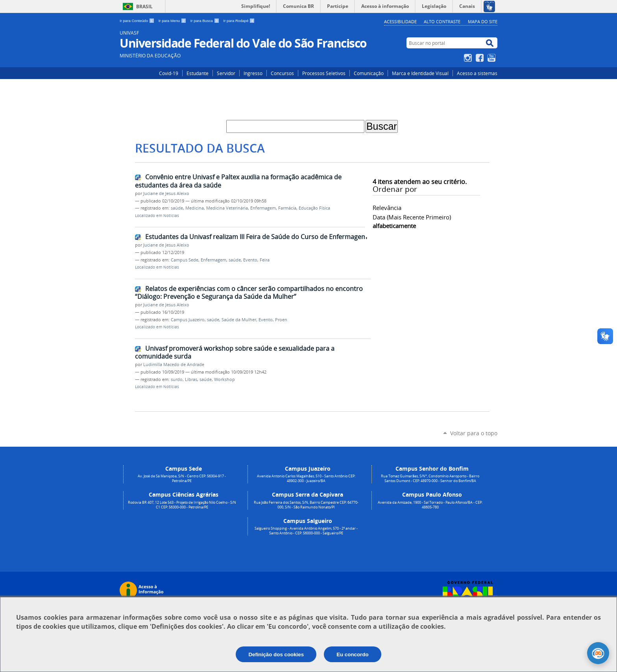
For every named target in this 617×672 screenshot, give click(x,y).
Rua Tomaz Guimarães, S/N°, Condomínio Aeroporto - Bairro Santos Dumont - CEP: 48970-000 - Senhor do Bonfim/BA (430, 479)
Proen (281, 320)
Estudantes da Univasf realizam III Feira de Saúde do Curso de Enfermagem (256, 237)
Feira (265, 260)
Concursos (282, 73)
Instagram (469, 58)
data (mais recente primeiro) (412, 217)
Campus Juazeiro (188, 320)
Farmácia (287, 208)
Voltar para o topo (474, 433)
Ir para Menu (173, 21)
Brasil (144, 6)
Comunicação (369, 73)
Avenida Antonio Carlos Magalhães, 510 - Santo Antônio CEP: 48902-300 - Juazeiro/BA (306, 479)
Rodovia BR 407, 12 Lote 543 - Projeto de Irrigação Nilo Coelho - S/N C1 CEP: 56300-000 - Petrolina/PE (182, 505)
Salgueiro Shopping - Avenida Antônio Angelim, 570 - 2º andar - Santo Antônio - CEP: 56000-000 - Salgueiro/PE (306, 531)
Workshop (224, 379)
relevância (387, 208)
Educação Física (314, 208)
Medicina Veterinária (227, 208)
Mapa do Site (483, 21)
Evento (250, 260)
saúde (177, 208)
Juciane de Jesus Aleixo (166, 193)
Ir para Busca (205, 21)
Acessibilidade (400, 21)
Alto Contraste (442, 21)
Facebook (481, 58)
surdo (177, 379)
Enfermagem (263, 208)
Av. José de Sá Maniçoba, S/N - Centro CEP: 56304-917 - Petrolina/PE (182, 479)
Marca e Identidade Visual (420, 73)
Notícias (171, 216)
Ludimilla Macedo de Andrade (174, 365)
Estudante (198, 73)
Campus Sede (185, 260)
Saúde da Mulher (239, 320)
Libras (191, 379)
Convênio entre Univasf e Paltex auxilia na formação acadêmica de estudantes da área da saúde (238, 181)
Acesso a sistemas (477, 73)
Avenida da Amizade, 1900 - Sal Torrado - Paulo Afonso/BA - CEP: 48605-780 (430, 505)
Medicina (195, 208)
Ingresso (253, 73)
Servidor (226, 73)
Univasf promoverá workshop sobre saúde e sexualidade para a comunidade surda (235, 353)
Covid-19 (169, 73)
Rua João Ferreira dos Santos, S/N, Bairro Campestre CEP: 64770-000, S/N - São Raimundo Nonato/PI (306, 505)
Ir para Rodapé (239, 21)
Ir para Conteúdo (138, 21)
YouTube (492, 58)
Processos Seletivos (324, 73)
